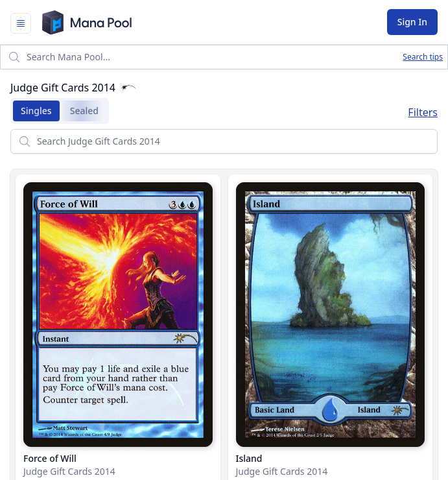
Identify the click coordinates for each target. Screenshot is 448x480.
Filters (423, 112)
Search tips (423, 57)
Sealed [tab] (80, 111)
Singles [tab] (32, 111)
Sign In (412, 22)
